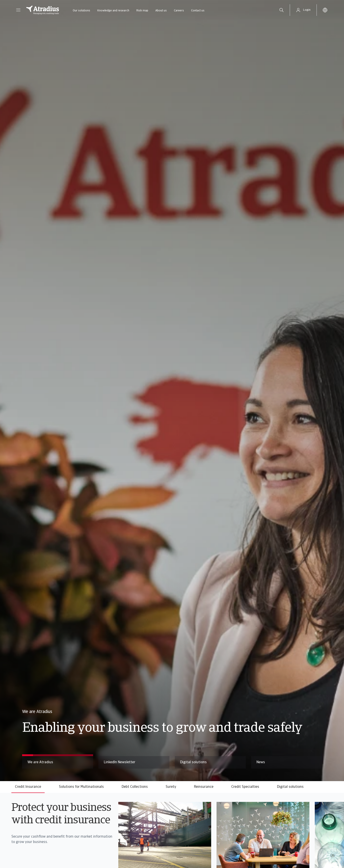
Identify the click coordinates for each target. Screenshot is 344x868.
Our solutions (81, 11)
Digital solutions (290, 787)
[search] (281, 10)
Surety (171, 787)
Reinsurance (204, 787)
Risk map (142, 11)
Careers (179, 11)
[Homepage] (43, 10)
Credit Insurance (28, 787)
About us (161, 11)
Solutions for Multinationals (81, 787)
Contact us (198, 11)
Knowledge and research (113, 11)
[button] (18, 10)
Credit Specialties (245, 787)
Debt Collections (135, 787)
